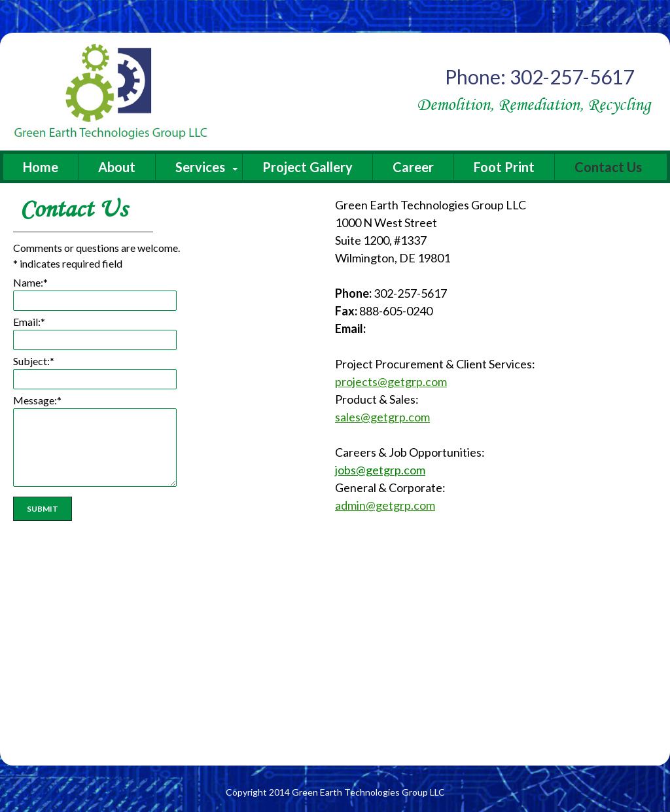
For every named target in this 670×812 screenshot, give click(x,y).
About (117, 167)
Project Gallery (308, 167)
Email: (29, 322)
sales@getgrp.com (382, 417)
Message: (37, 400)
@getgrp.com (391, 470)
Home (41, 167)
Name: (30, 282)
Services (200, 167)
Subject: (34, 361)
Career (413, 167)
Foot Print (504, 167)
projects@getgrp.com (391, 381)
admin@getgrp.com (385, 505)
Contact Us (608, 167)
